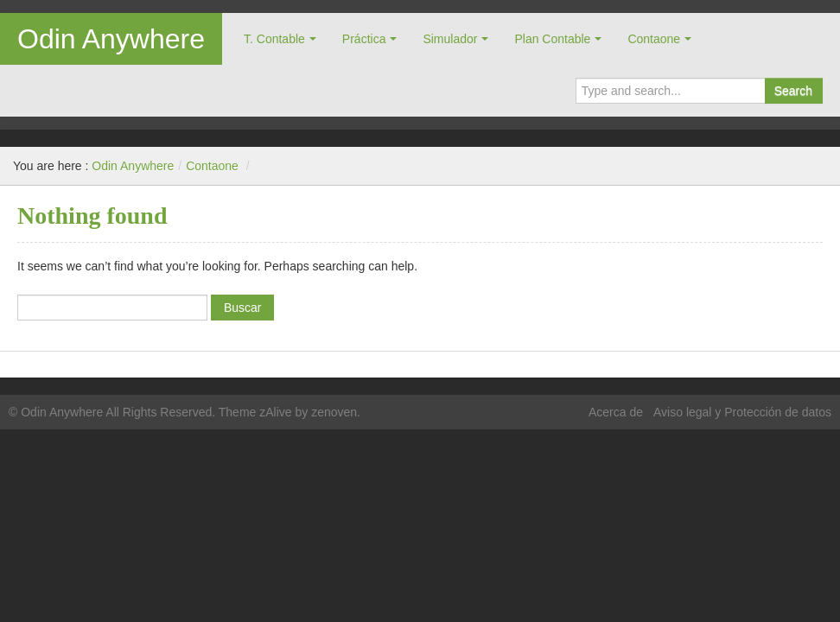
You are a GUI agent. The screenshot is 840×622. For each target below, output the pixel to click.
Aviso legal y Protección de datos (742, 412)
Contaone (654, 39)
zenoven (334, 412)
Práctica (364, 39)
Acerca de (616, 412)
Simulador (450, 39)
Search (793, 91)
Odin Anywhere (111, 39)
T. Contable (274, 39)
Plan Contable (552, 39)
